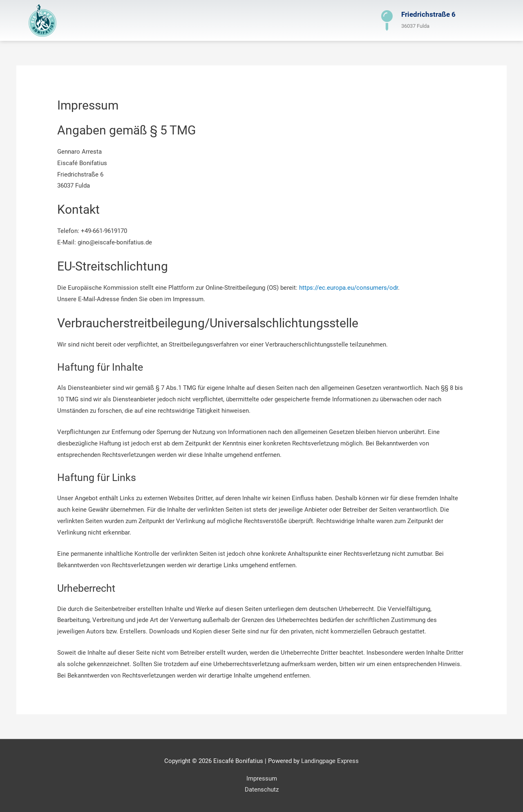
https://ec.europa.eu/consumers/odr (349, 288)
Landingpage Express (330, 761)
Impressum (262, 778)
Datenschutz (262, 790)
